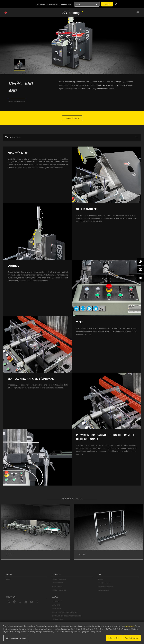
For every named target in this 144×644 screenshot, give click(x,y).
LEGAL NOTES (56, 605)
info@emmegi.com (103, 590)
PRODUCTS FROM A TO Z (59, 590)
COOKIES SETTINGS (57, 620)
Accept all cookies (131, 638)
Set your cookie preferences (16, 638)
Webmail (100, 579)
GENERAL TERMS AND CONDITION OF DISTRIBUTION (67, 616)
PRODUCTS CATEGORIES (59, 579)
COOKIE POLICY (56, 609)
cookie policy (130, 626)
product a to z (18, 102)
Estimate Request (72, 118)
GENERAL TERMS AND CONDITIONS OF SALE (65, 612)
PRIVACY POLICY (57, 601)
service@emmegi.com (104, 583)
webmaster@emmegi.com (105, 586)
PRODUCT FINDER (57, 586)
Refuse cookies (114, 638)
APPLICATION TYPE (57, 583)
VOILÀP (8, 579)
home (10, 102)
